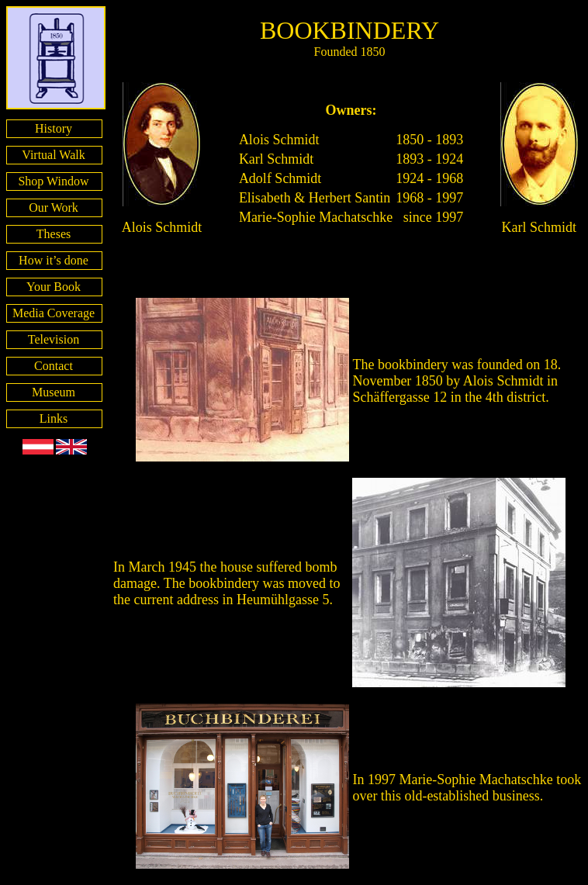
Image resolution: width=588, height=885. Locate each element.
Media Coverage (54, 313)
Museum (54, 392)
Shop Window (53, 181)
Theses (54, 234)
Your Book (54, 287)
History (54, 128)
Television (54, 339)
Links (54, 418)
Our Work (54, 207)
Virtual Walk (53, 155)
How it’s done (54, 260)
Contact (54, 366)
